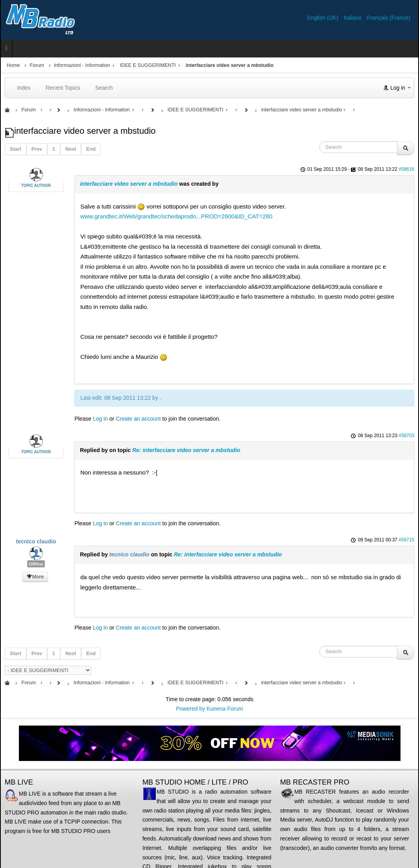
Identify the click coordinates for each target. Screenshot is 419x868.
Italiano (353, 18)
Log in (100, 419)
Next (71, 149)
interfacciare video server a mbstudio (129, 184)
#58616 (406, 169)
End (91, 149)
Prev (37, 149)
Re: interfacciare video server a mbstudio (186, 450)
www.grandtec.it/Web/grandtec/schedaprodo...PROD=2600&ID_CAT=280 (176, 216)
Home (13, 65)
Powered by (190, 709)
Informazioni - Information (82, 65)
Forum (37, 65)
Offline (36, 564)
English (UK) (323, 18)
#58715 (406, 540)
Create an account (138, 419)
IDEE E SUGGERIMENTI (148, 65)
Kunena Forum (225, 709)
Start (16, 149)
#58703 (406, 436)
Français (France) (389, 18)
